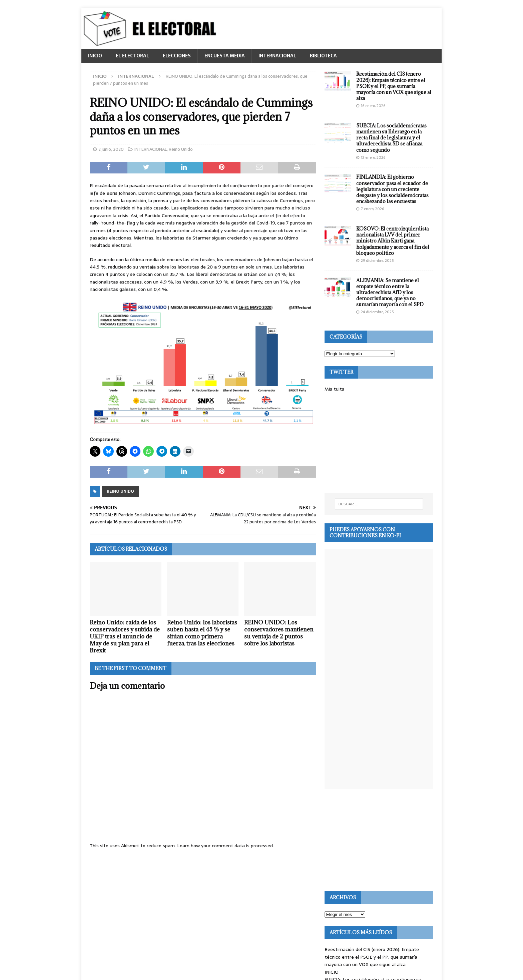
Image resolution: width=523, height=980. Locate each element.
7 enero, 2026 (372, 209)
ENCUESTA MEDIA (225, 56)
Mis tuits (334, 389)
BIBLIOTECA (323, 56)
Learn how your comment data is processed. (225, 846)
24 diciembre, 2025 (377, 312)
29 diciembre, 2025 (377, 261)
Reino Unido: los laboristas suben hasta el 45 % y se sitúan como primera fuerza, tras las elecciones (202, 633)
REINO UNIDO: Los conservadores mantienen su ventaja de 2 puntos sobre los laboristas (279, 633)
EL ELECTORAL (132, 56)
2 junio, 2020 (111, 149)
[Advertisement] (379, 443)
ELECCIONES (177, 56)
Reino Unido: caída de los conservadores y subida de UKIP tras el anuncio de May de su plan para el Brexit (125, 636)
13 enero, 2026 (373, 157)
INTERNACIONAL (277, 56)
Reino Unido (181, 149)
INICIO (95, 56)
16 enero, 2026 (373, 106)
